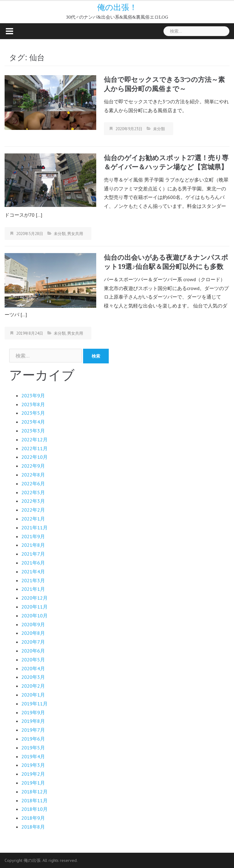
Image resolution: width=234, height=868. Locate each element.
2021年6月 (33, 563)
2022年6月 (33, 484)
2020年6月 (33, 651)
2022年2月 (33, 510)
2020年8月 (33, 633)
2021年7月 (33, 554)
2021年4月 (33, 572)
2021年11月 (35, 528)
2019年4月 (33, 756)
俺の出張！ (117, 7)
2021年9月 (33, 536)
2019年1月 (33, 783)
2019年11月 (35, 704)
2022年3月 (33, 501)
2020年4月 (33, 668)
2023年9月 (33, 395)
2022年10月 (35, 457)
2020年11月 (35, 607)
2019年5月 (33, 748)
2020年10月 (35, 616)
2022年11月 (35, 448)
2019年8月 (33, 721)
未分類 (159, 129)
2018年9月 (33, 818)
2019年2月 (33, 774)
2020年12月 (35, 598)
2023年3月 (33, 431)
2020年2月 (33, 686)
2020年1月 (33, 695)
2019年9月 (33, 712)
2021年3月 (33, 580)
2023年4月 (33, 422)
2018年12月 (35, 792)
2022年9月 (33, 466)
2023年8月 (33, 404)
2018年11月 (35, 800)
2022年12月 (35, 440)
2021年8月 (33, 545)
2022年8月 (33, 475)
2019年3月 (33, 765)
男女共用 (75, 234)
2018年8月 (33, 827)
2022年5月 (33, 492)
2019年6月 (33, 739)
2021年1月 (33, 589)
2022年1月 (33, 519)
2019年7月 (33, 730)
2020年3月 (33, 677)
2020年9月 (33, 624)
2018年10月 (35, 809)
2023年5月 (33, 413)
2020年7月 (33, 642)
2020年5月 (33, 660)
